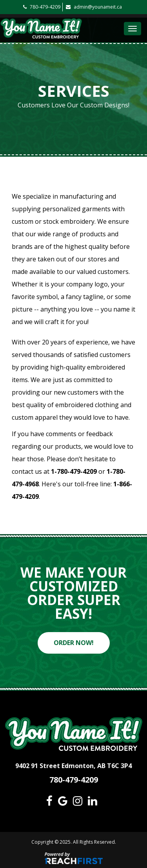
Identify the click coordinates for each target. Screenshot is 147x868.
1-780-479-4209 (74, 471)
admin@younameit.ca (94, 7)
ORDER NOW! (74, 643)
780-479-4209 (42, 7)
